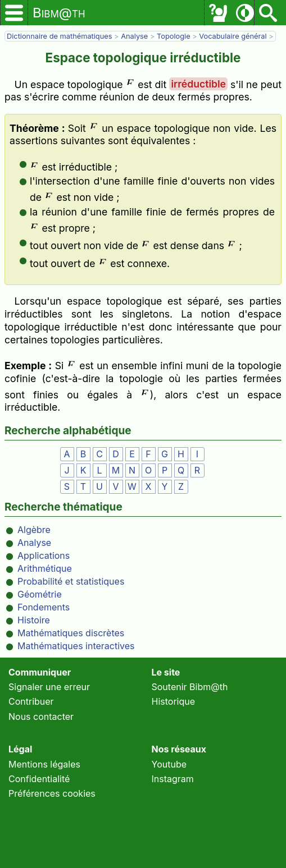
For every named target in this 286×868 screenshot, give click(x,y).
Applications (44, 555)
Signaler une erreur (49, 687)
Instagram (173, 779)
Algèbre (34, 530)
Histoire (34, 620)
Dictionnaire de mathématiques (59, 36)
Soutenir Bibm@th (190, 687)
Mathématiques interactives (76, 646)
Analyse (134, 36)
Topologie (174, 36)
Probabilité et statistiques (71, 581)
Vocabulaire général (233, 36)
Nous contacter (41, 717)
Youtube (169, 764)
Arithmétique (45, 568)
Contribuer (31, 701)
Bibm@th (59, 13)
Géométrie (40, 594)
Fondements (44, 607)
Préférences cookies (52, 793)
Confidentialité (39, 779)
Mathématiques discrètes (71, 633)
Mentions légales (44, 764)
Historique (174, 701)
